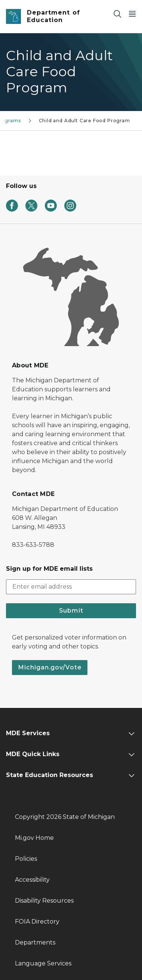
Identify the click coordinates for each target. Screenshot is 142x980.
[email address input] (71, 587)
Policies (26, 859)
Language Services (43, 963)
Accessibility (32, 880)
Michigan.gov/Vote (50, 667)
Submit (71, 611)
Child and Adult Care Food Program (84, 121)
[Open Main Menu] (132, 14)
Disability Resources (44, 901)
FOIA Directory (37, 922)
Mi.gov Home (34, 838)
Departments (35, 942)
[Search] (117, 14)
